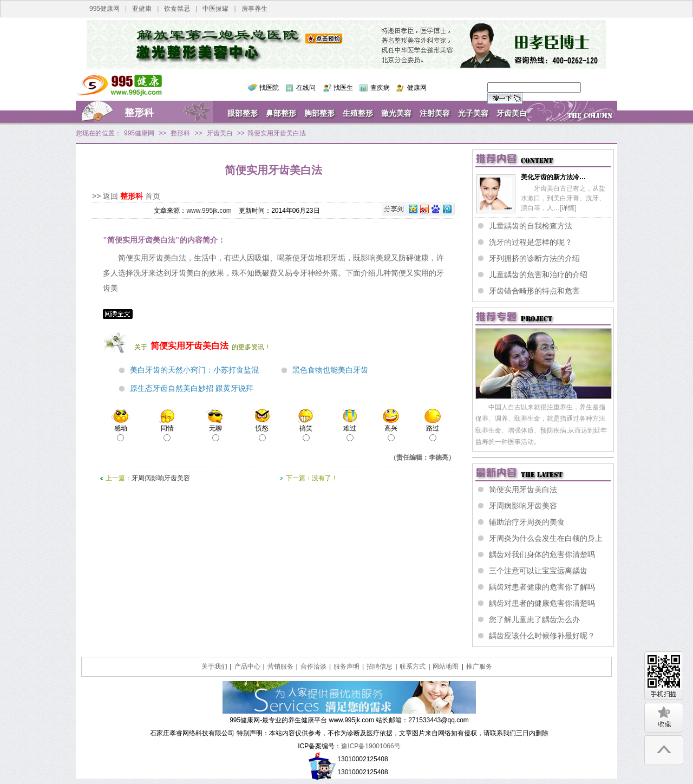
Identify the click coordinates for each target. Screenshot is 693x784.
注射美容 (435, 113)
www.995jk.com (209, 211)
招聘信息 (380, 667)
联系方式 (413, 667)
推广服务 (479, 667)
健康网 (417, 88)
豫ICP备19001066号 (371, 746)
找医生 (343, 88)
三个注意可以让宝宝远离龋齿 (538, 571)
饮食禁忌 (177, 9)
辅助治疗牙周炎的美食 (527, 522)
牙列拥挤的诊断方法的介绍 (534, 258)
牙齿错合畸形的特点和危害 (534, 291)
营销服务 (280, 667)
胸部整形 (319, 113)
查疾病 (380, 88)
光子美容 (473, 113)
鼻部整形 (281, 113)
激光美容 (396, 113)
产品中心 (247, 667)
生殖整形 (358, 113)
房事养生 (254, 9)
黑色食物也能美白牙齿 (330, 370)
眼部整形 (243, 113)
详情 (568, 208)
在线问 (306, 88)
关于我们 (214, 667)
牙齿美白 (512, 113)
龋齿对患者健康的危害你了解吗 (542, 587)
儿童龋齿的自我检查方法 (531, 226)
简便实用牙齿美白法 (523, 489)
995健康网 (104, 9)
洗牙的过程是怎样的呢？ (531, 242)
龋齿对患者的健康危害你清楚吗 (542, 603)
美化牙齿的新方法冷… (553, 177)
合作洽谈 (313, 667)
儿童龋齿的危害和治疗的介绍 (538, 275)
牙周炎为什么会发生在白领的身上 (546, 538)
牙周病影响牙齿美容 (161, 478)
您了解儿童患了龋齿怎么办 (534, 619)
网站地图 (446, 667)
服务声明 (346, 667)
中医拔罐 (215, 9)
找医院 (269, 88)
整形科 (139, 113)
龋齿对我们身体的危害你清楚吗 (542, 554)
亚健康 (142, 9)
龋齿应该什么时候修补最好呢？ (542, 636)
